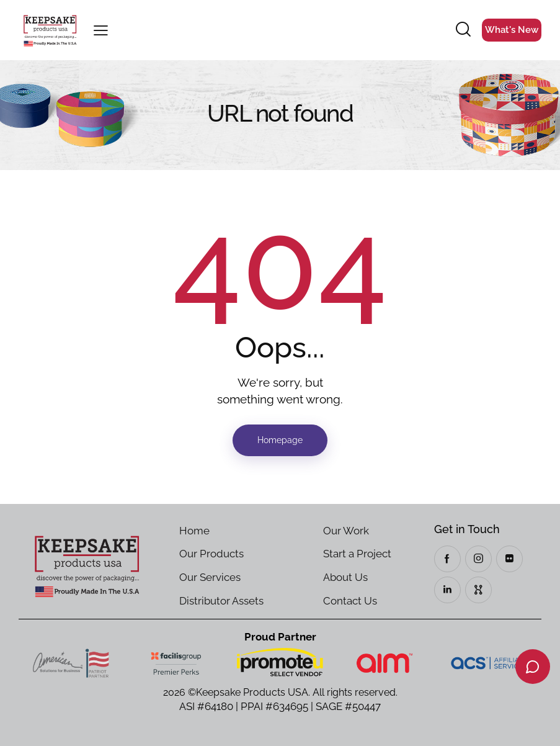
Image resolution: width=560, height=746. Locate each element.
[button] (101, 30)
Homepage (280, 440)
